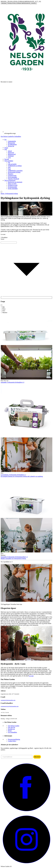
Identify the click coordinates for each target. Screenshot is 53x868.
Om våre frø (11, 727)
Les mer (31, 676)
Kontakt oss (11, 729)
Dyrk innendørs (12, 177)
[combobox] (26, 241)
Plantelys (11, 174)
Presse (10, 731)
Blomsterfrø (11, 143)
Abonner (37, 757)
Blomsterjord (12, 154)
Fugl (9, 169)
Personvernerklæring (14, 739)
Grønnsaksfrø (12, 141)
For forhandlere (16, 136)
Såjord (10, 151)
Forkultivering (12, 175)
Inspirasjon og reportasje (15, 182)
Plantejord (11, 153)
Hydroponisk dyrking (14, 172)
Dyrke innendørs (13, 189)
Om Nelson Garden (6, 136)
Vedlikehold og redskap (15, 166)
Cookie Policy (12, 741)
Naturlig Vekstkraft (14, 179)
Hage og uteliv (12, 184)
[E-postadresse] (17, 757)
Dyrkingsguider (12, 187)
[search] (1, 192)
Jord (9, 167)
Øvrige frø (11, 146)
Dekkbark (11, 156)
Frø (9, 162)
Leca (9, 158)
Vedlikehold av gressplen (15, 171)
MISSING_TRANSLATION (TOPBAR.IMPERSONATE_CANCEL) (19, 3)
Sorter (2, 239)
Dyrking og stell (13, 185)
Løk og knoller (12, 164)
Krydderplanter (12, 144)
